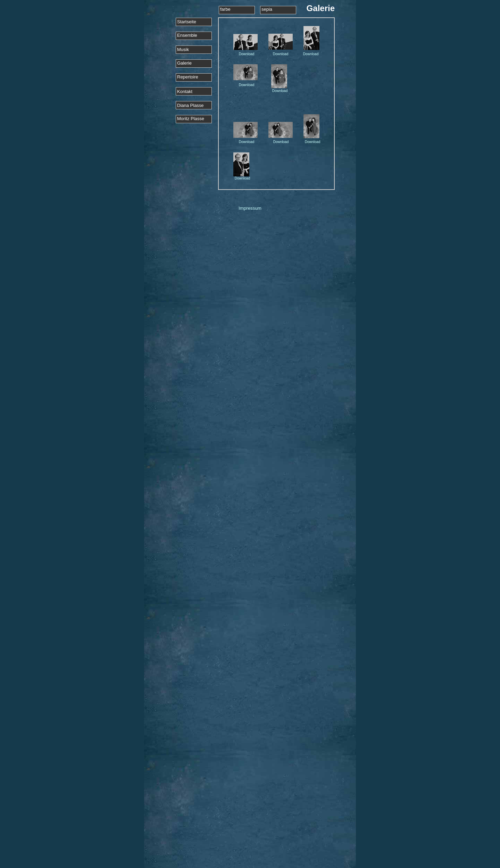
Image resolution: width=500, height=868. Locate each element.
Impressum (250, 208)
